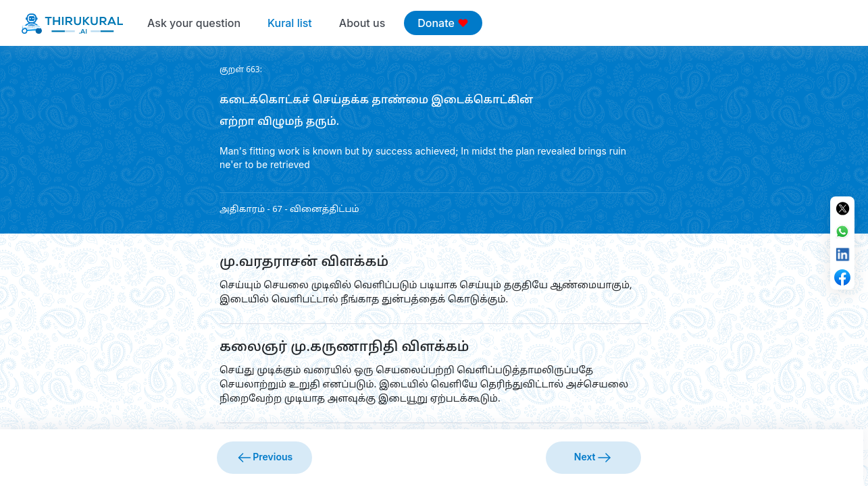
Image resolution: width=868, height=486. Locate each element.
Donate (443, 23)
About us (362, 23)
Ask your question (194, 23)
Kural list (290, 23)
